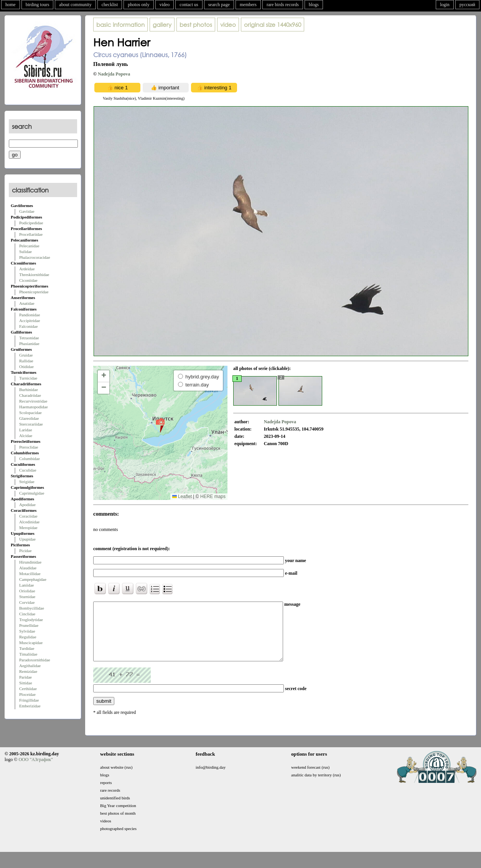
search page (219, 5)
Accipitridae (30, 321)
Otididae (26, 367)
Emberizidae (30, 706)
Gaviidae (27, 211)
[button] (160, 425)
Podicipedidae (31, 223)
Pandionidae (30, 315)
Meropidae (28, 528)
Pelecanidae (29, 246)
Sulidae (26, 252)
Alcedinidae (29, 522)
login (445, 5)
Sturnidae (27, 597)
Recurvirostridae (33, 401)
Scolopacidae (30, 413)
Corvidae (27, 602)
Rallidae (26, 361)
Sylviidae (27, 631)
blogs (314, 5)
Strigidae (27, 482)
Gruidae (26, 355)
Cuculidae (28, 470)
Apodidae (27, 505)
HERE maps (213, 496)
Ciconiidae (28, 280)
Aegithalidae (30, 666)
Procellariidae (31, 234)
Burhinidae (29, 390)
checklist (110, 5)
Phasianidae (29, 344)
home (11, 5)
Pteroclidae (29, 447)
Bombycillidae (32, 608)
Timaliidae (28, 654)
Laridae (26, 430)
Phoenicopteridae (34, 292)
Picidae (25, 551)
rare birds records (283, 5)
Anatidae (27, 303)
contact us (189, 5)
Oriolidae (27, 591)
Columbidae (30, 459)
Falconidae (28, 326)
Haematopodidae (34, 407)
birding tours (38, 5)
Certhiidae (28, 689)
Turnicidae (28, 378)
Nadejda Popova (114, 74)
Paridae (26, 677)
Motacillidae (30, 574)
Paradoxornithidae (35, 660)
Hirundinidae (30, 562)
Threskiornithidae (34, 275)
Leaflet (182, 496)
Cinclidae (27, 614)
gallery (162, 25)
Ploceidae (27, 694)
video (165, 5)
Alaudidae (28, 568)
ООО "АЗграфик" (35, 771)
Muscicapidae (31, 643)
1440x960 (273, 25)
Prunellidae (29, 625)
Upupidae (27, 539)
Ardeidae (27, 269)
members (248, 5)
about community (75, 5)
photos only (138, 5)
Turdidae (27, 648)
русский (467, 5)
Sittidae (26, 683)
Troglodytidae (31, 620)
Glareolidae (29, 418)
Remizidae (28, 671)
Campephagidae (33, 579)
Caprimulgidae (32, 493)
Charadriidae (30, 395)
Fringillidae (29, 700)
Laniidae (26, 585)
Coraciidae (28, 516)
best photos (196, 25)
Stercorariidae (31, 424)
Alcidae (26, 436)
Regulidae (28, 637)
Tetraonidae (29, 338)
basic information (120, 25)
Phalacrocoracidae (35, 257)
